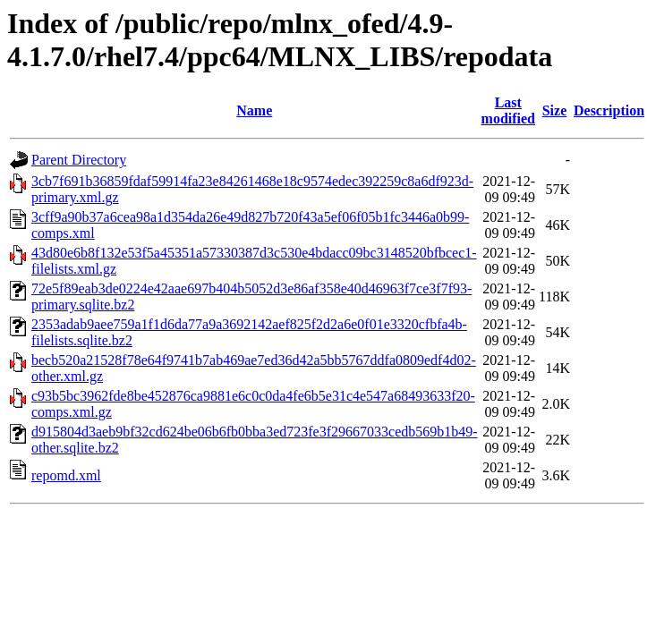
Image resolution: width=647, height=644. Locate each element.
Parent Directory (79, 160)
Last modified (508, 110)
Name (254, 110)
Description (609, 110)
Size (555, 110)
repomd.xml (66, 475)
